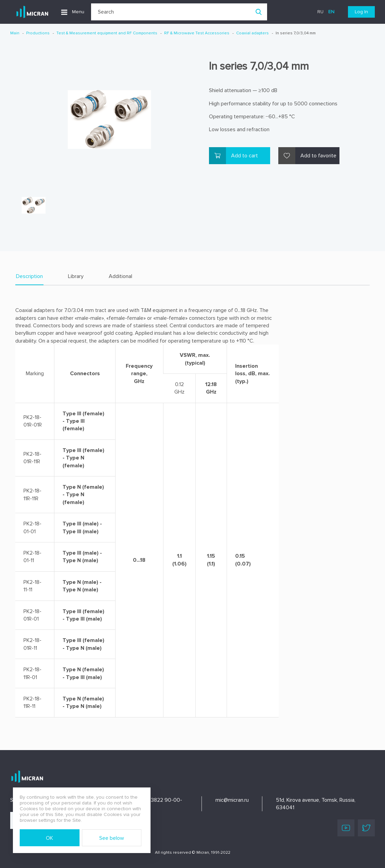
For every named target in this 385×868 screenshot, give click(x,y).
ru (320, 12)
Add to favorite (318, 156)
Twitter (366, 828)
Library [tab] (76, 276)
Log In (361, 12)
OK (49, 838)
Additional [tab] (120, 276)
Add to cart (244, 156)
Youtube (346, 828)
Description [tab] (29, 276)
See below (112, 838)
